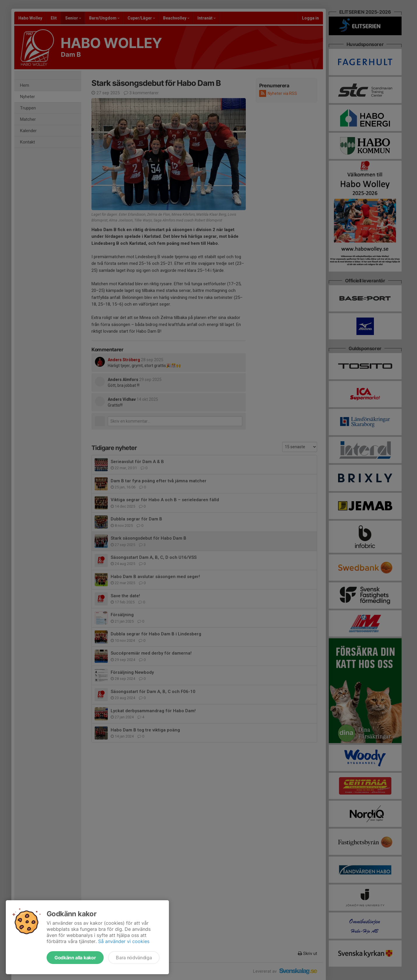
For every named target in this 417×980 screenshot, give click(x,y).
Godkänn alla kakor (75, 958)
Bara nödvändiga (134, 958)
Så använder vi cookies (124, 941)
